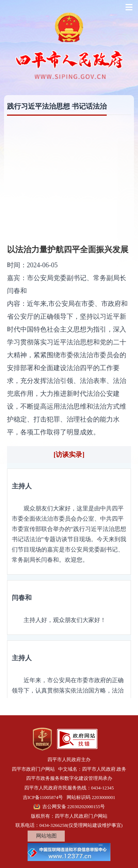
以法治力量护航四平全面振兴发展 (68, 249)
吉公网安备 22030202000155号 (74, 807)
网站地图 (46, 836)
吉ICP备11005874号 (43, 798)
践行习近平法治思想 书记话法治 (57, 106)
